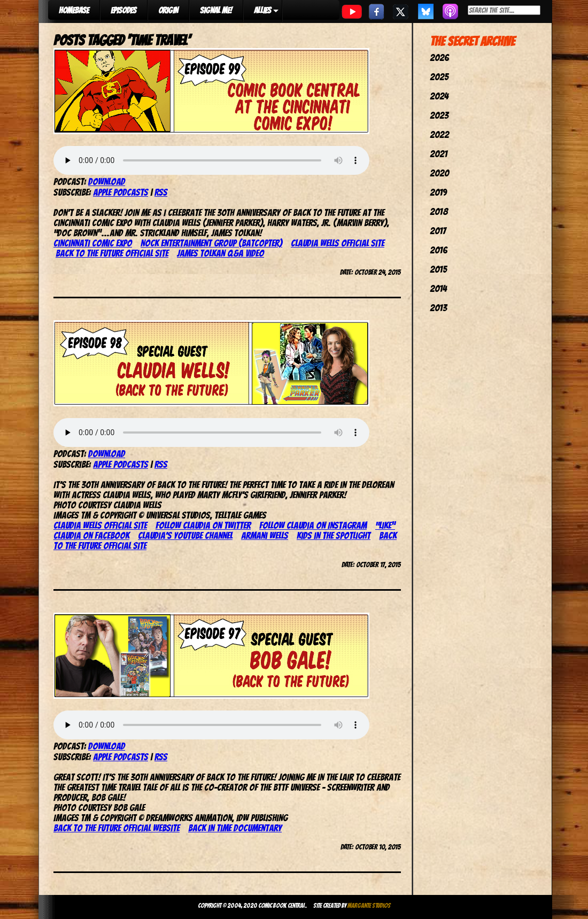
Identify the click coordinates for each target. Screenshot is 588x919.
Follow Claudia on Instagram (313, 525)
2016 (439, 250)
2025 (439, 77)
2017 (438, 231)
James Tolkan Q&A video (220, 253)
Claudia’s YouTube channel (185, 535)
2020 (439, 173)
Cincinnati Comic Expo (93, 243)
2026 (439, 57)
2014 (438, 288)
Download (107, 182)
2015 (438, 269)
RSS (161, 192)
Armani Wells (265, 535)
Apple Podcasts (121, 192)
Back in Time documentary (235, 828)
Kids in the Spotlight (334, 535)
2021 (439, 154)
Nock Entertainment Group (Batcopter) (211, 243)
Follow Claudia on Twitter (203, 525)
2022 (439, 134)
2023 (439, 115)
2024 (439, 96)
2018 (439, 211)
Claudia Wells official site (338, 243)
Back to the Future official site (112, 253)
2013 (438, 308)
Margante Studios (369, 905)
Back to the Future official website (117, 828)
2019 (438, 192)
